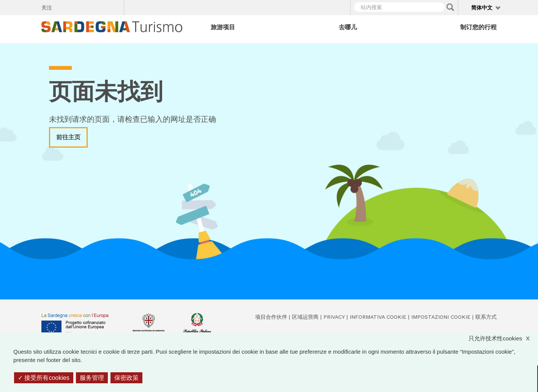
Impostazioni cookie (441, 317)
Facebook (62, 6)
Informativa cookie (378, 317)
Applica (450, 7)
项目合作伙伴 (271, 317)
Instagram (89, 6)
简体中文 (482, 8)
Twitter (75, 6)
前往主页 (68, 137)
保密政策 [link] (126, 378)
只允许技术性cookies (503, 339)
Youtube (115, 6)
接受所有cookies (44, 378)
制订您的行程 (478, 27)
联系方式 (486, 317)
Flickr (102, 6)
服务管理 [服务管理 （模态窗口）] (92, 378)
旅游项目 (223, 27)
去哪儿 (348, 27)
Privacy (334, 317)
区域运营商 (305, 317)
